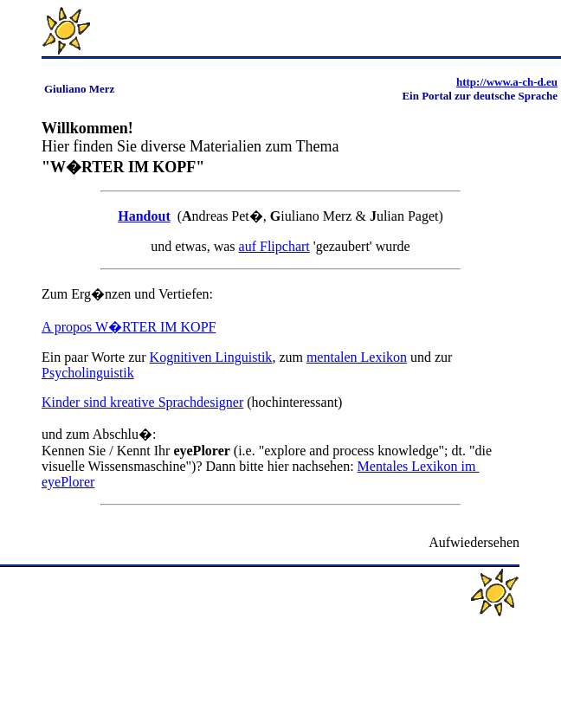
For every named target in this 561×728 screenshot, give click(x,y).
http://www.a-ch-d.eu (507, 82)
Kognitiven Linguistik (211, 357)
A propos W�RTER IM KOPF (129, 327)
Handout (144, 216)
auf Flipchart (274, 246)
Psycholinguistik (88, 373)
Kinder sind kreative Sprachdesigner (142, 402)
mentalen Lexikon (357, 357)
